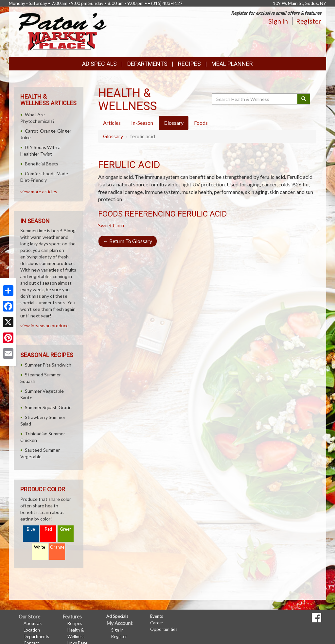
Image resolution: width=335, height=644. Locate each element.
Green (66, 529)
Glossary (113, 136)
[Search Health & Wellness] (255, 99)
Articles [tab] (112, 123)
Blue (31, 529)
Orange (57, 547)
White (40, 547)
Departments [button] (147, 64)
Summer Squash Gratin (48, 407)
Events (157, 616)
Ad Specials (99, 64)
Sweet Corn (111, 225)
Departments (36, 636)
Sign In (278, 21)
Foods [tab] (201, 123)
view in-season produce (44, 325)
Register (309, 21)
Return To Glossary (128, 241)
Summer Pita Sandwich (48, 365)
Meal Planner (232, 64)
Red (48, 529)
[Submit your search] (304, 99)
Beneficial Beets (42, 164)
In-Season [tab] (142, 123)
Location (32, 630)
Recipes (189, 64)
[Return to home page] (63, 31)
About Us (33, 623)
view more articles (39, 191)
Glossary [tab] (174, 123)
